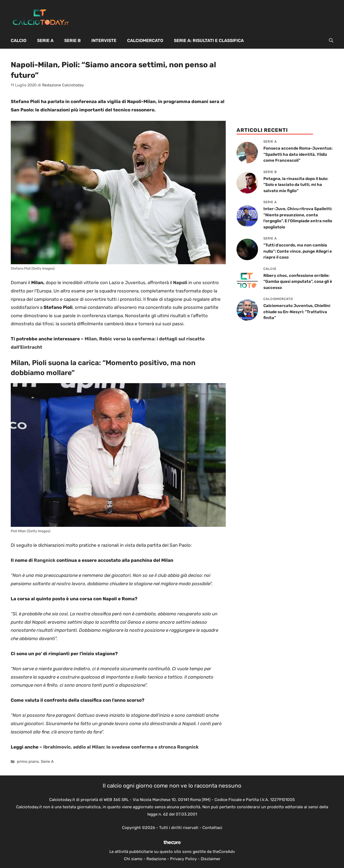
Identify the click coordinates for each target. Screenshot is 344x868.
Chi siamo (133, 859)
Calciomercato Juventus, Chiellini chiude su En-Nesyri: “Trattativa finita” (297, 312)
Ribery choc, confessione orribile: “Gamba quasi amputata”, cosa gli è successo (298, 282)
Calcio (19, 40)
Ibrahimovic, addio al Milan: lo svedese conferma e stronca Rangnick (121, 747)
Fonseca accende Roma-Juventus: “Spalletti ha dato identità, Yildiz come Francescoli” (298, 154)
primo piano (28, 761)
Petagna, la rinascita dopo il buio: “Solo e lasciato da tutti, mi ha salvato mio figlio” (296, 185)
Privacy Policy (183, 859)
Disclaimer (211, 859)
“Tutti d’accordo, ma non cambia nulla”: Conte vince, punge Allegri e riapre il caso (298, 251)
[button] (331, 41)
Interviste (104, 40)
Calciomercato (145, 40)
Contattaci (212, 828)
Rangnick (45, 560)
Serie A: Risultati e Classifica (209, 40)
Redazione (156, 859)
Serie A (45, 40)
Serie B (72, 40)
